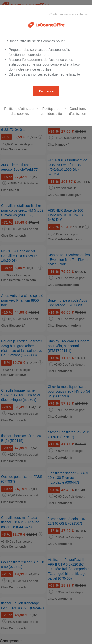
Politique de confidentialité (52, 111)
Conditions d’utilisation (78, 111)
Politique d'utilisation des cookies (20, 111)
